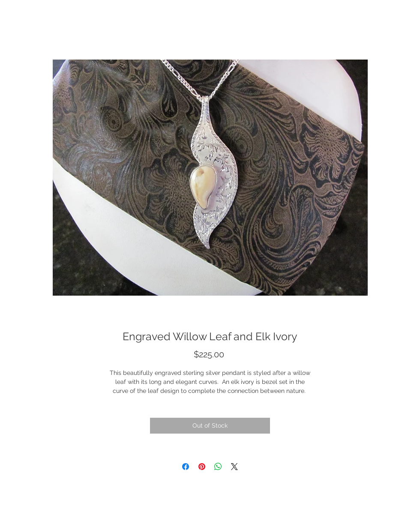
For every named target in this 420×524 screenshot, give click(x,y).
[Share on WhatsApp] (218, 467)
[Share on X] (234, 467)
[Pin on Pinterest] (202, 467)
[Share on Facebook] (186, 467)
